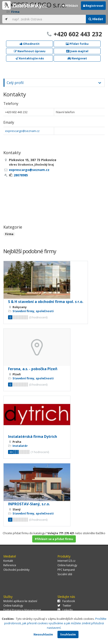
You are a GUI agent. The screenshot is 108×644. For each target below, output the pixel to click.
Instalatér (20, 446)
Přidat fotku (77, 44)
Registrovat (93, 6)
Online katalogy (67, 565)
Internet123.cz (66, 561)
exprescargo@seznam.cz (22, 131)
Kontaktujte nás (30, 58)
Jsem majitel (77, 51)
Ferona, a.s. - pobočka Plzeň (33, 369)
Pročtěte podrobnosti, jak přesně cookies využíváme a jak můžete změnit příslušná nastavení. (55, 623)
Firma (9, 234)
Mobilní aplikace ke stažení (20, 601)
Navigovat (77, 58)
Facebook (66, 601)
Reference (10, 565)
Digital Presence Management (22, 610)
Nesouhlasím (43, 634)
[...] (48, 19)
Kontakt (8, 561)
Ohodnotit (30, 44)
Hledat (96, 19)
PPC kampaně (66, 570)
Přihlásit (70, 6)
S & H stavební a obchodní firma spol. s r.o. (46, 302)
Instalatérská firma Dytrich (33, 437)
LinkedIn (65, 610)
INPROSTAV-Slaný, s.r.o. (29, 504)
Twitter (64, 606)
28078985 (21, 175)
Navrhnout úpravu (30, 51)
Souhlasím (68, 634)
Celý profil (15, 83)
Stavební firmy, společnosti (33, 311)
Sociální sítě (65, 574)
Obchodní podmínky (16, 570)
